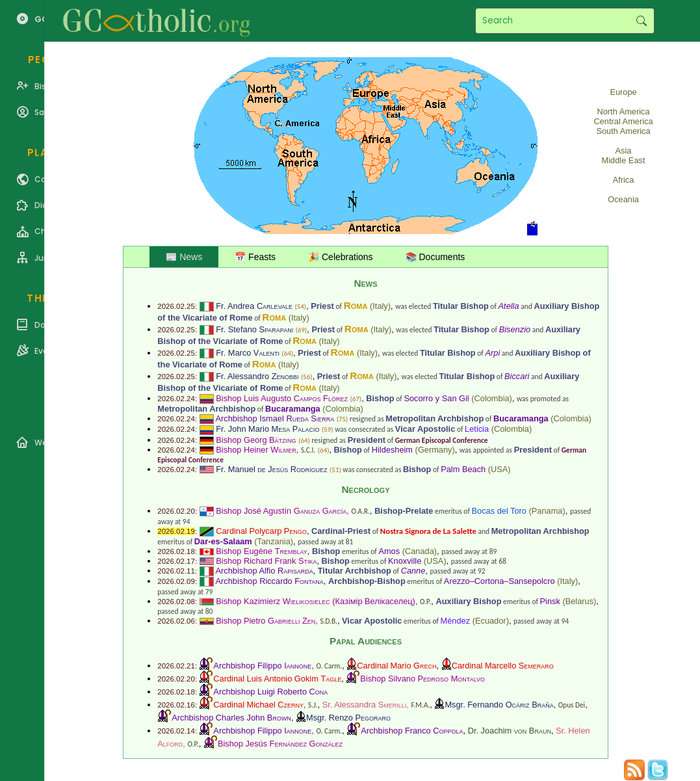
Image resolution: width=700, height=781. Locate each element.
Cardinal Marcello (503, 666)
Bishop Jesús (280, 744)
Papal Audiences (366, 641)
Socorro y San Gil (436, 398)
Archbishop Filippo (262, 666)
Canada (420, 551)
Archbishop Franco (412, 731)
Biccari (517, 376)
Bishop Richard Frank (266, 561)
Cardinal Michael (258, 705)
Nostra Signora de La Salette (428, 531)
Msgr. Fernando (499, 705)
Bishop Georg (256, 440)
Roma (356, 305)
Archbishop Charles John (231, 718)
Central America (624, 121)
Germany (435, 450)
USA (499, 469)
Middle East (624, 160)
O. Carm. (329, 666)
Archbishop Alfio (265, 571)
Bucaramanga (293, 409)
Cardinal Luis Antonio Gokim (277, 679)
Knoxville (405, 561)
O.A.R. (360, 511)
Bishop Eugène (262, 551)
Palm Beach (463, 469)
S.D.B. (328, 621)
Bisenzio (515, 329)
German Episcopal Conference (442, 440)
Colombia (492, 398)
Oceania (623, 199)
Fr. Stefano (254, 329)
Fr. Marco (248, 353)
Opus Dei (572, 705)
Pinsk (550, 601)
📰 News (184, 257)
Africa (624, 180)
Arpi (492, 353)
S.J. (313, 705)
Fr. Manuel (271, 469)
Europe (623, 92)
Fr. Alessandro (257, 376)
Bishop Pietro (266, 621)
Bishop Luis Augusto (282, 398)
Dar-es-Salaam (223, 541)
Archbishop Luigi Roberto (270, 692)
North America (623, 112)
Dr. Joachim (510, 731)
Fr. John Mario (267, 429)
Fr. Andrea (254, 306)
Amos (389, 551)
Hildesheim (392, 450)
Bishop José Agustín (281, 511)
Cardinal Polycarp (261, 531)
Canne (413, 571)
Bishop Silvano (422, 679)
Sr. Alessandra (365, 705)
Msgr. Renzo (348, 718)
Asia (624, 151)
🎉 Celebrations (341, 257)
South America (623, 131)
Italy (380, 306)
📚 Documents (435, 257)
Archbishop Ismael (275, 418)
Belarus (579, 601)
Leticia (477, 429)
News (365, 283)
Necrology (365, 489)
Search (641, 21)
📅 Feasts (255, 257)
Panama (547, 511)
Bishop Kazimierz (273, 601)
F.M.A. (420, 705)
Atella (509, 306)
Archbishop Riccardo (270, 581)
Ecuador (491, 621)
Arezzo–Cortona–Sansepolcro (499, 581)
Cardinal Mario (396, 666)
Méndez (456, 621)
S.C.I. (308, 450)
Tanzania (274, 541)
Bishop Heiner (256, 450)
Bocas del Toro (499, 511)
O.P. (425, 602)
